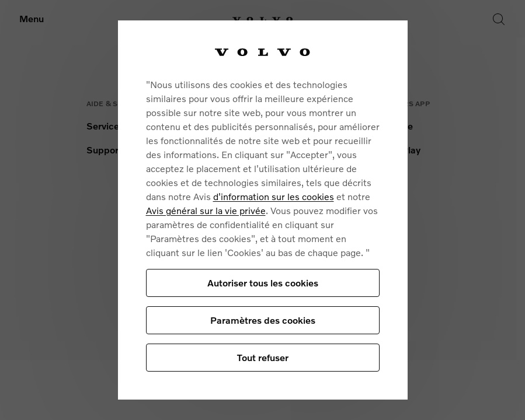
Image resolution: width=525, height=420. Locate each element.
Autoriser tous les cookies (263, 283)
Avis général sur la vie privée (206, 210)
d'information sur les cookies (274, 196)
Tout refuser (263, 357)
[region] (263, 210)
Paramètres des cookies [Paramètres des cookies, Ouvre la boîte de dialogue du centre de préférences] (263, 320)
